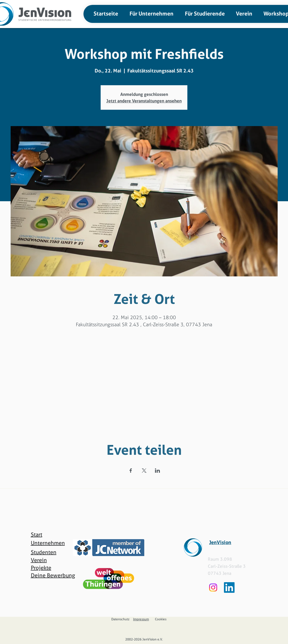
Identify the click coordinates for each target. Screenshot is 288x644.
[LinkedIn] (229, 587)
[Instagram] (213, 587)
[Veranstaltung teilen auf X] (144, 471)
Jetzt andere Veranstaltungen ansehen (144, 101)
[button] (150, 14)
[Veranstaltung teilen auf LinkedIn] (157, 471)
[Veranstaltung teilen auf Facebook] (131, 471)
